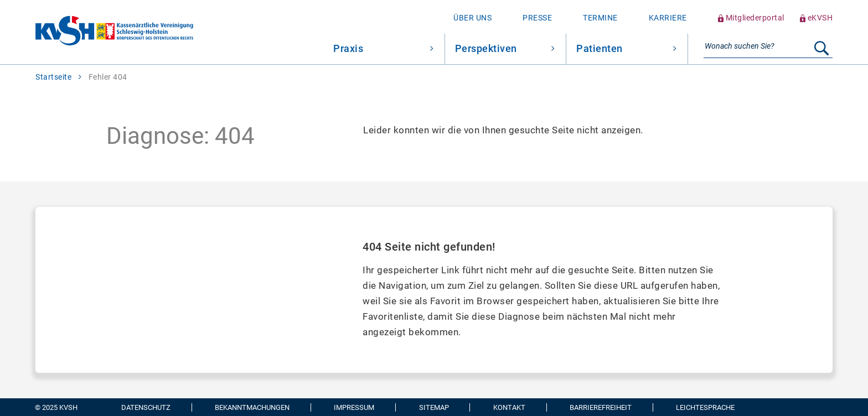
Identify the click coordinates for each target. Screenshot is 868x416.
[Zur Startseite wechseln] (97, 32)
